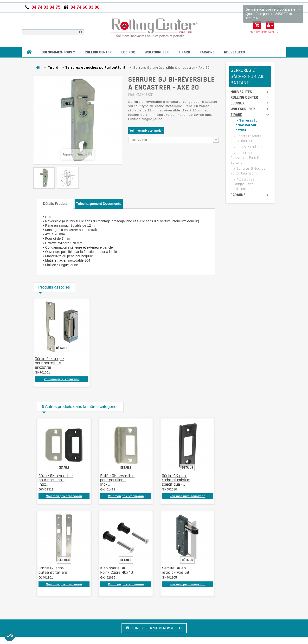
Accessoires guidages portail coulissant (243, 184)
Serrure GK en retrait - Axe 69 (175, 570)
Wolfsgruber (157, 52)
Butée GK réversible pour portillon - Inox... (117, 480)
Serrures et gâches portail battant (95, 68)
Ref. (132, 95)
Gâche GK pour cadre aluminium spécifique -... (176, 480)
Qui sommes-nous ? (58, 52)
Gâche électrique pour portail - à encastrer (49, 363)
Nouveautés (234, 52)
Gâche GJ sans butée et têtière (53, 570)
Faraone (207, 52)
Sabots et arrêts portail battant (246, 138)
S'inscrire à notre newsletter (154, 628)
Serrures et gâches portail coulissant (248, 171)
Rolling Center (98, 52)
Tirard (184, 52)
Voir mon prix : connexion (146, 131)
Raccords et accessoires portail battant (245, 158)
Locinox (128, 52)
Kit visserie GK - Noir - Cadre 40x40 (116, 570)
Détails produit (55, 204)
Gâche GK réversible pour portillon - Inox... (56, 480)
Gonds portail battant (252, 147)
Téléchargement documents (99, 204)
